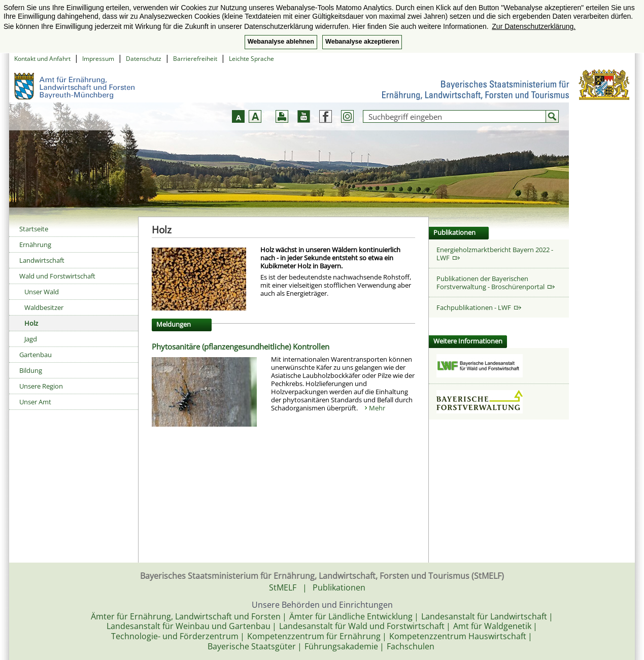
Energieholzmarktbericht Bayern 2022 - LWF (495, 254)
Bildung (31, 370)
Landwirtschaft (42, 260)
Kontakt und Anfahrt (42, 59)
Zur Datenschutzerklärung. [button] (534, 26)
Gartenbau (36, 355)
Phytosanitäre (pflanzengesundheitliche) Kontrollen (241, 346)
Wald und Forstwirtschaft (57, 276)
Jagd (31, 339)
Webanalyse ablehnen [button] (281, 42)
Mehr (377, 408)
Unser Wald (42, 292)
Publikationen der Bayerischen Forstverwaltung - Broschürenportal (496, 283)
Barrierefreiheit (195, 59)
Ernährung (35, 245)
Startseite (34, 229)
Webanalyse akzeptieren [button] (362, 42)
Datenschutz (144, 59)
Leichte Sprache (251, 59)
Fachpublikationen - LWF (479, 307)
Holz (31, 323)
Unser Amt (35, 402)
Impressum (98, 59)
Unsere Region (41, 386)
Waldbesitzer (44, 307)
